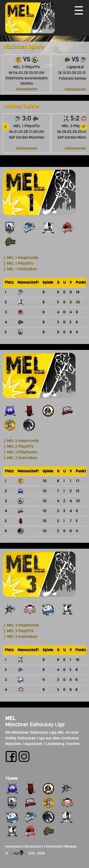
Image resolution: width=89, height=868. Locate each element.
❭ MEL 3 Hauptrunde (21, 625)
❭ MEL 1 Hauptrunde (21, 258)
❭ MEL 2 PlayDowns (20, 452)
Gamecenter (27, 89)
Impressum (14, 846)
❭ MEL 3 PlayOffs (18, 631)
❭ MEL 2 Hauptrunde (21, 441)
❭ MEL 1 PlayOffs (18, 263)
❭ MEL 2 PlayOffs (18, 446)
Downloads (54, 846)
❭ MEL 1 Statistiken (20, 269)
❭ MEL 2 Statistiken (20, 458)
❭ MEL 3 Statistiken (20, 637)
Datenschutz (34, 846)
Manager (71, 846)
